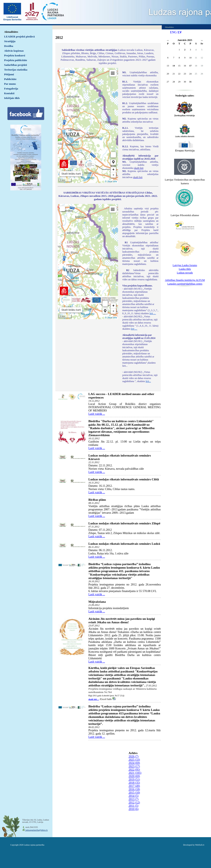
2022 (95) (134, 770)
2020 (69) (134, 776)
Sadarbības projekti (16, 65)
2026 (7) (134, 756)
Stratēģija (10, 41)
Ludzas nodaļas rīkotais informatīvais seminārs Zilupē (124, 523)
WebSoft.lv (200, 845)
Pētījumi (9, 74)
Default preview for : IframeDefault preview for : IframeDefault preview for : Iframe (88, 125)
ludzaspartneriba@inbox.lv (36, 830)
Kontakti (9, 93)
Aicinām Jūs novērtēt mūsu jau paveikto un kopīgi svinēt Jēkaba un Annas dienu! (122, 621)
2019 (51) (134, 779)
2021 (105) (135, 773)
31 (190, 82)
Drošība (9, 46)
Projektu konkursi (15, 55)
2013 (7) (134, 799)
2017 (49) (134, 786)
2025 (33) (134, 760)
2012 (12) (134, 803)
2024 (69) (134, 763)
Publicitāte (10, 79)
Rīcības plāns (97, 500)
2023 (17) (134, 766)
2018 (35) (134, 783)
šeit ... (153, 313)
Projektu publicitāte (16, 60)
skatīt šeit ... (94, 699)
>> (202, 41)
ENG (173, 32)
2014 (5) (134, 796)
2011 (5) (133, 806)
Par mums (10, 84)
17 (190, 66)
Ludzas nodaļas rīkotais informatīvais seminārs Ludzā (124, 544)
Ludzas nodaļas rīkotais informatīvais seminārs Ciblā (124, 479)
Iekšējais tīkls (12, 98)
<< (168, 41)
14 (174, 66)
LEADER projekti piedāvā (19, 37)
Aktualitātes (11, 32)
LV (180, 32)
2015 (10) (134, 793)
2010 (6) (134, 809)
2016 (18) (134, 789)
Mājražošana (97, 602)
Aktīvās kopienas (14, 51)
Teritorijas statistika (16, 70)
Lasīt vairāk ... (97, 414)
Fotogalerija (11, 89)
